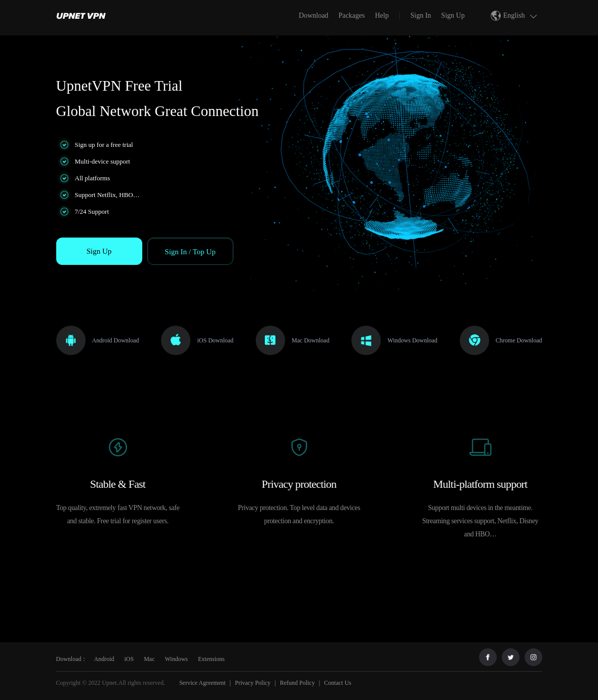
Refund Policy (297, 683)
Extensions (211, 659)
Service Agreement (202, 683)
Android (104, 659)
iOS (129, 659)
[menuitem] (84, 15)
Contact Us (338, 683)
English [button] (522, 15)
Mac (149, 659)
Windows (177, 659)
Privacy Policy (253, 683)
